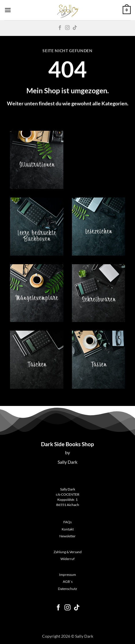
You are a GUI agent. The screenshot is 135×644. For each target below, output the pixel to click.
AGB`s (68, 581)
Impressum (67, 575)
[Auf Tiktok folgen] (75, 28)
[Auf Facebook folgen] (60, 28)
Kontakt (68, 529)
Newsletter (67, 536)
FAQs (67, 522)
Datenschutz (67, 589)
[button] (8, 10)
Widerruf (67, 559)
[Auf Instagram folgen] (67, 28)
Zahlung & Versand (68, 552)
